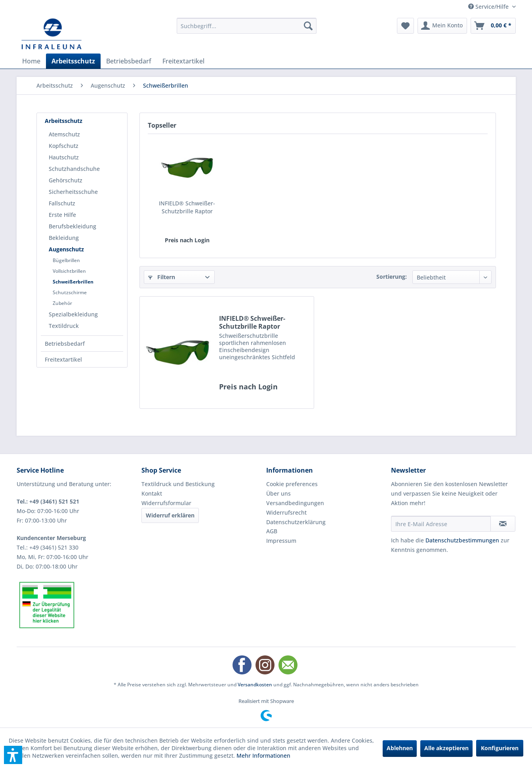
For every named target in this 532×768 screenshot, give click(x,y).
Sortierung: (392, 277)
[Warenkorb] (493, 26)
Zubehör (62, 303)
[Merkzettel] (405, 26)
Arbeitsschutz (64, 121)
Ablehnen (400, 748)
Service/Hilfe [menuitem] (489, 7)
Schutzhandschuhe (74, 169)
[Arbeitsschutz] (73, 61)
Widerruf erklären (170, 515)
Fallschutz (62, 203)
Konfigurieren (500, 748)
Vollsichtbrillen (69, 271)
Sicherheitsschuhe (73, 192)
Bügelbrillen (66, 260)
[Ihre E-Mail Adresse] (441, 524)
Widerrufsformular (166, 503)
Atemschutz (64, 134)
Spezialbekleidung (73, 314)
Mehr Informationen (263, 756)
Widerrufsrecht (286, 512)
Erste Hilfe (62, 215)
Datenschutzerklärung (296, 522)
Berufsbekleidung (72, 226)
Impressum (281, 541)
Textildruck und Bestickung (178, 484)
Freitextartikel (63, 359)
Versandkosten (255, 685)
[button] (13, 755)
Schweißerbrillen (73, 282)
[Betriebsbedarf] (129, 61)
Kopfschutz (64, 146)
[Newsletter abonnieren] (503, 524)
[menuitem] (247, 26)
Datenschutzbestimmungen (462, 540)
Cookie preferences (292, 484)
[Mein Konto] (442, 26)
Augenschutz (66, 249)
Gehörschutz (66, 180)
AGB (272, 531)
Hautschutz (64, 157)
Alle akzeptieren (446, 748)
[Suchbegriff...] (247, 26)
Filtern (162, 277)
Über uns (278, 493)
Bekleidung (64, 238)
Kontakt (152, 493)
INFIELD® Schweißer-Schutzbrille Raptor (187, 207)
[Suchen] (308, 26)
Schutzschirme (70, 292)
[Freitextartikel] (183, 61)
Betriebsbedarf (65, 344)
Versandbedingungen (295, 503)
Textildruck (64, 326)
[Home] (31, 61)
